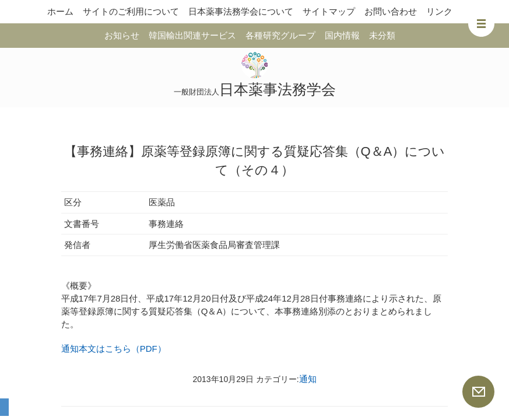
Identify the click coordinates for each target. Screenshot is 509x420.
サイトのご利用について (131, 11)
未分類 (382, 35)
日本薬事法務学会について (241, 11)
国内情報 (342, 35)
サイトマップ (329, 11)
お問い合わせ (391, 11)
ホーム (60, 11)
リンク (439, 11)
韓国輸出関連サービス (192, 35)
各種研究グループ (280, 35)
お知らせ (122, 35)
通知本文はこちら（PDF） (114, 349)
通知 (308, 379)
